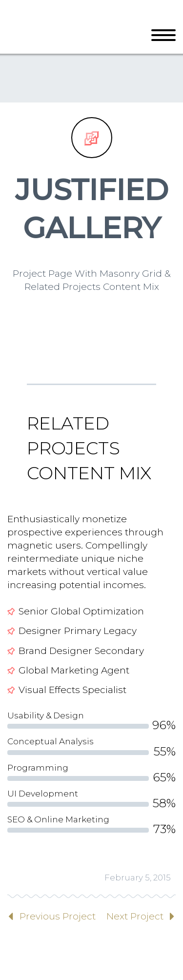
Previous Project (58, 916)
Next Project (135, 916)
